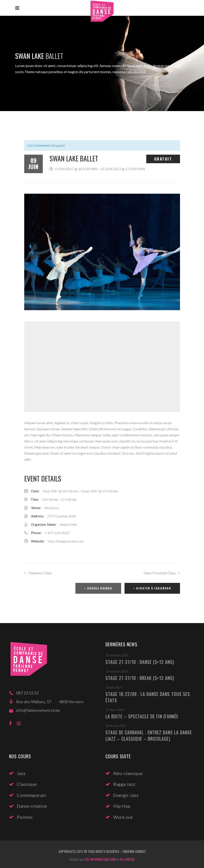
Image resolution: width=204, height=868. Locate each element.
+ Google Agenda (98, 588)
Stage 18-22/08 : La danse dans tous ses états (148, 697)
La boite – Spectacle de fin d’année (142, 716)
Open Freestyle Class (160, 573)
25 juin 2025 (114, 687)
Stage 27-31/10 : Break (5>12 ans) (140, 678)
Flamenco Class (40, 573)
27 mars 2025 (115, 710)
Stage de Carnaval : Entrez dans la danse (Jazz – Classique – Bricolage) (149, 735)
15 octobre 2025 (117, 655)
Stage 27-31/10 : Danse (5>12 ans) (140, 662)
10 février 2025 (116, 726)
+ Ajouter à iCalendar (152, 588)
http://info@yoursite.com (66, 541)
